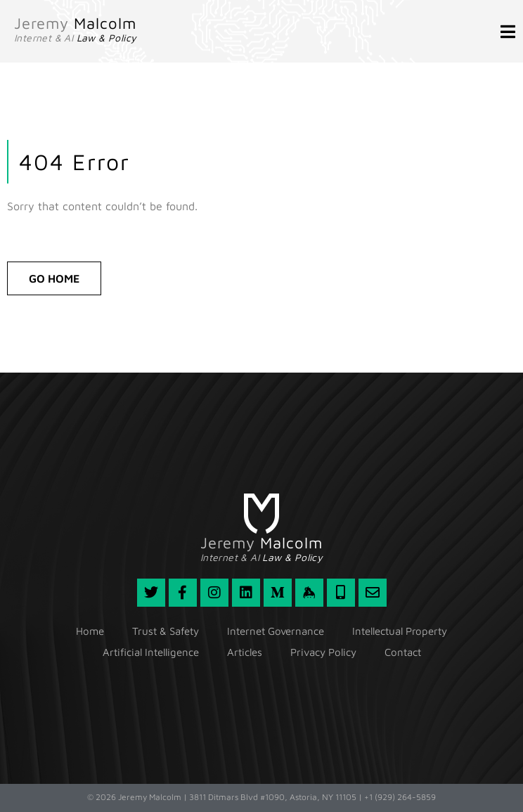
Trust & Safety (166, 631)
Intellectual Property (400, 631)
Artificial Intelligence (151, 652)
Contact (403, 652)
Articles (245, 652)
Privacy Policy (323, 652)
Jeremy (75, 23)
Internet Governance (276, 631)
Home (90, 631)
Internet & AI (75, 38)
